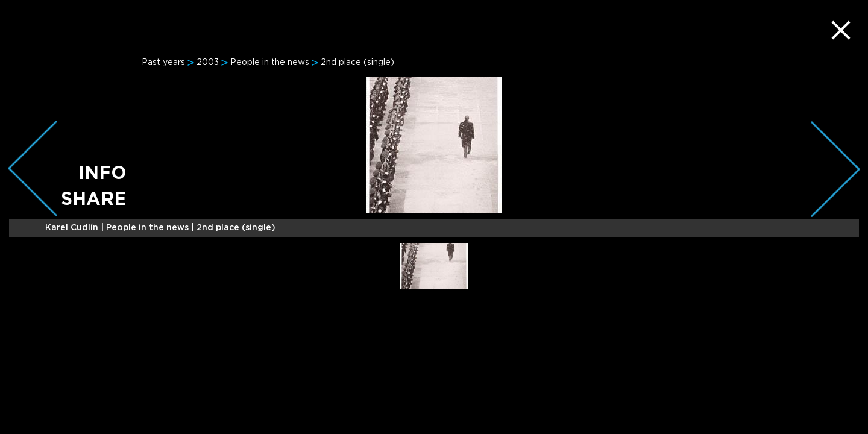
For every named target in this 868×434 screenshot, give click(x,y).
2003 (208, 63)
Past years (163, 63)
